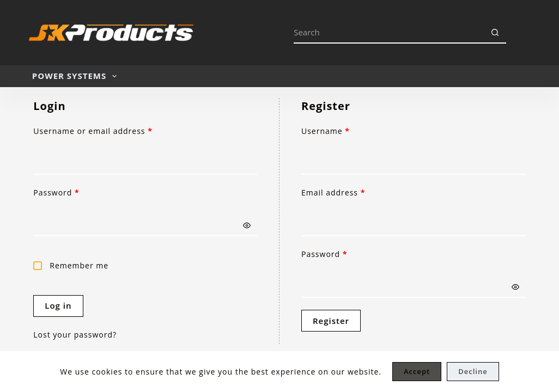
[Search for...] (389, 33)
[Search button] (495, 33)
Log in (58, 305)
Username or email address (111, 131)
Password (74, 192)
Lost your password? (75, 335)
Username (344, 131)
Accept (417, 371)
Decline (473, 371)
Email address (351, 192)
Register (331, 321)
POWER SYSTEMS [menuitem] (77, 76)
